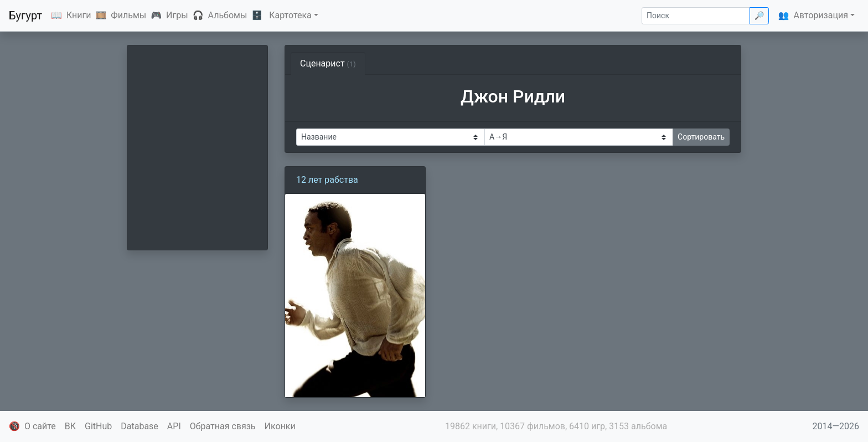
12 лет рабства (327, 180)
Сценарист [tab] (328, 63)
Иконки (280, 426)
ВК (70, 426)
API (174, 426)
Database (139, 426)
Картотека (290, 15)
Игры (177, 15)
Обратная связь (223, 426)
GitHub (98, 426)
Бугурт (25, 16)
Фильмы (128, 15)
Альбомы (228, 15)
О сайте (40, 426)
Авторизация (821, 15)
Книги (79, 15)
